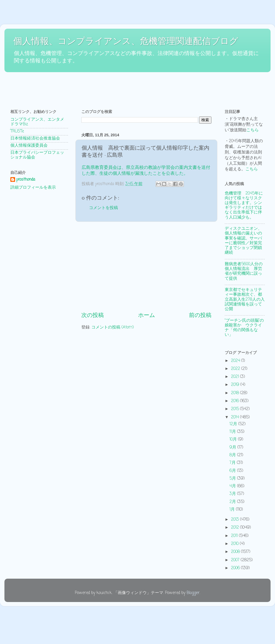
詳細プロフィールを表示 (33, 188)
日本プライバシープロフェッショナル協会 (37, 155)
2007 (236, 560)
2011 (235, 536)
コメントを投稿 (103, 208)
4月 (233, 486)
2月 (233, 502)
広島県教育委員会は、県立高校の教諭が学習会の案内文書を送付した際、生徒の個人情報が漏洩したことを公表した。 (146, 171)
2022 (236, 369)
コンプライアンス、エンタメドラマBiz (37, 122)
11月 (233, 432)
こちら (253, 130)
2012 (236, 528)
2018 (236, 393)
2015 (236, 409)
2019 (236, 385)
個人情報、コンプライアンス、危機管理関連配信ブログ (126, 41)
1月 (233, 510)
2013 (236, 520)
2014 (236, 417)
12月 (234, 424)
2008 (236, 552)
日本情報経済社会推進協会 (35, 139)
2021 (236, 377)
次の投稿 (93, 315)
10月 (234, 440)
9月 (233, 448)
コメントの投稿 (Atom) (113, 327)
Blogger (193, 593)
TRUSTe (17, 131)
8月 (233, 455)
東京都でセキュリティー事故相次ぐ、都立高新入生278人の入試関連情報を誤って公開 (245, 300)
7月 (233, 463)
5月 (233, 479)
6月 (233, 471)
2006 (236, 568)
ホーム (147, 315)
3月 (233, 494)
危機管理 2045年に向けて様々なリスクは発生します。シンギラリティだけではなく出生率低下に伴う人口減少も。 (244, 206)
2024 (236, 361)
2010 (235, 544)
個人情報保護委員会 (29, 146)
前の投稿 (200, 315)
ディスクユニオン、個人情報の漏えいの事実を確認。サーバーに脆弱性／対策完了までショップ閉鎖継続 (243, 241)
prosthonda (26, 180)
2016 (236, 401)
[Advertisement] (112, 88)
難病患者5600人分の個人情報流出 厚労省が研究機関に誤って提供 (244, 271)
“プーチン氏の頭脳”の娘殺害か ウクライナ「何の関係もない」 (244, 328)
